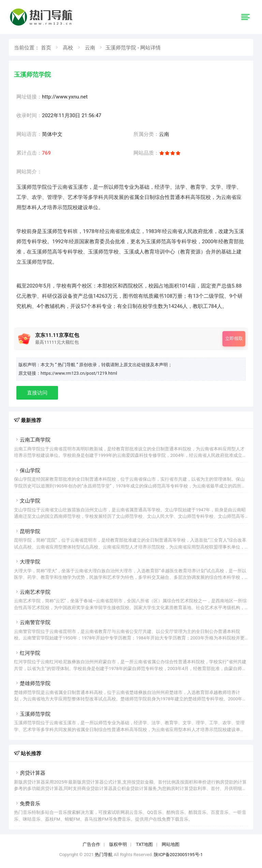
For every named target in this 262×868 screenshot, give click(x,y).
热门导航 (104, 855)
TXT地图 (144, 844)
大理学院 (27, 562)
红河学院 (27, 653)
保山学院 (27, 470)
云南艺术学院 (32, 592)
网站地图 (171, 844)
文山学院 (27, 501)
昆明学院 (27, 531)
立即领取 (234, 338)
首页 (46, 48)
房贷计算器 (30, 773)
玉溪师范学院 (32, 714)
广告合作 (91, 844)
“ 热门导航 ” (67, 365)
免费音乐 (27, 804)
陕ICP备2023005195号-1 (178, 855)
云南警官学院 (32, 622)
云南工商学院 (32, 440)
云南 (90, 48)
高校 (68, 48)
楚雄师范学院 (32, 683)
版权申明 (118, 844)
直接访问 (37, 393)
